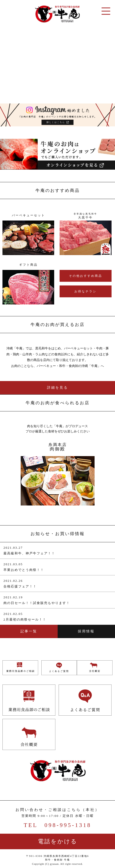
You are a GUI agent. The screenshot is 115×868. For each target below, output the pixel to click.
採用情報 (86, 631)
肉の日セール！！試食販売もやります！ (37, 603)
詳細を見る (57, 388)
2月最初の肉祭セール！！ (25, 619)
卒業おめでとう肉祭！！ (24, 570)
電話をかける (58, 841)
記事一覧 (29, 631)
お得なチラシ (85, 291)
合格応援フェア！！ (20, 586)
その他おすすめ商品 (86, 276)
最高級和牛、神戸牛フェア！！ (29, 553)
